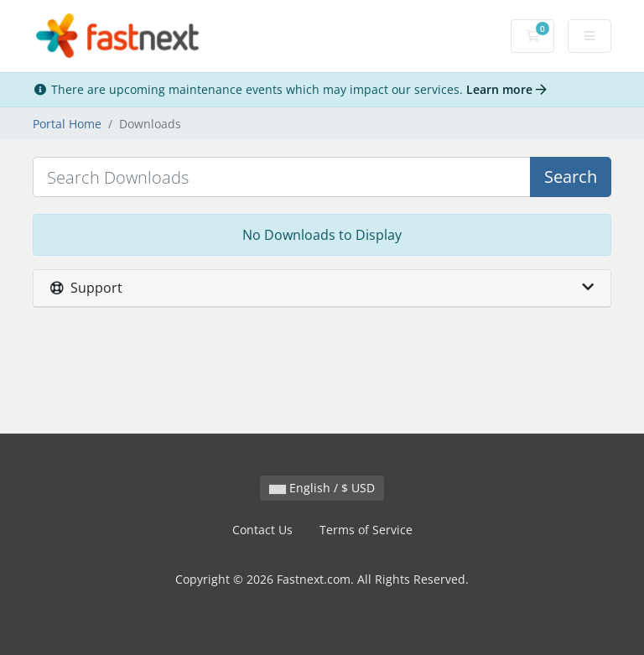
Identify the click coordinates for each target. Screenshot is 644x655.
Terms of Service (366, 530)
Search (571, 177)
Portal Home (67, 124)
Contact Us (262, 530)
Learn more (506, 89)
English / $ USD (322, 488)
